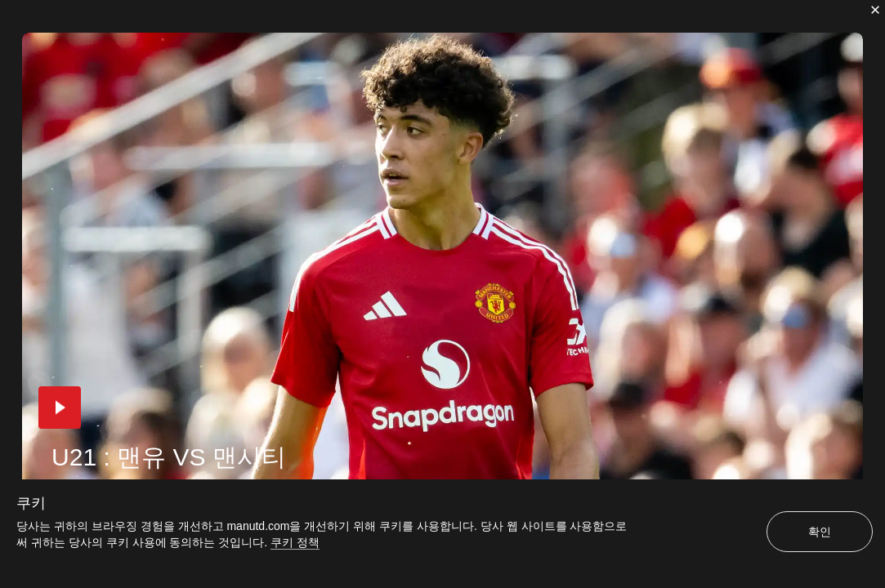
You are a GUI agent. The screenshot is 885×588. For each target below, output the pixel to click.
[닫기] (875, 10)
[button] (60, 408)
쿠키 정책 (295, 542)
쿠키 (31, 503)
